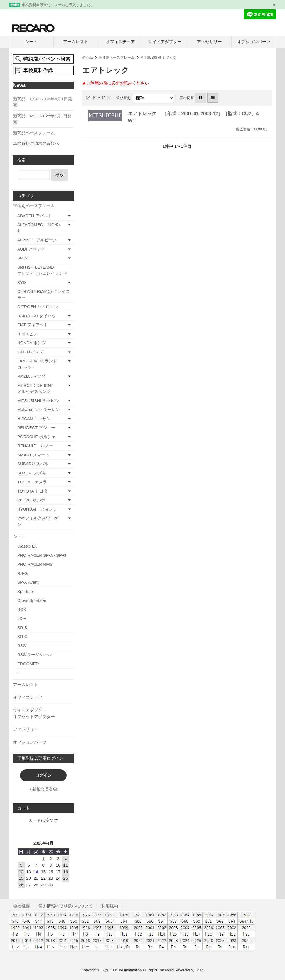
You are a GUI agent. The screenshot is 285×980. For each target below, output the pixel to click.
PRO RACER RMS (35, 564)
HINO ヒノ (27, 334)
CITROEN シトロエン (38, 307)
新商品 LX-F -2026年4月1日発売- (43, 102)
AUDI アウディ (31, 249)
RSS (22, 646)
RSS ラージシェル (35, 654)
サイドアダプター (165, 42)
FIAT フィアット (33, 325)
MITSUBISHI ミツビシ (159, 57)
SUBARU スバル (33, 464)
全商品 (88, 57)
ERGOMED (28, 664)
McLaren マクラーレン (39, 409)
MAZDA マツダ (31, 376)
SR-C (22, 636)
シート (31, 42)
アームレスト (76, 42)
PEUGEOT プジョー (36, 428)
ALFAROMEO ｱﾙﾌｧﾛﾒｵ (39, 228)
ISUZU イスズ (30, 352)
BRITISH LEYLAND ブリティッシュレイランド (46, 270)
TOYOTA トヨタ (32, 491)
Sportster (26, 591)
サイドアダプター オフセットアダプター (43, 713)
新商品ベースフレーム (34, 133)
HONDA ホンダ (32, 343)
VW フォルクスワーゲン (38, 521)
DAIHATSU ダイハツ (37, 316)
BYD (22, 282)
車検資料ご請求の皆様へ (36, 143)
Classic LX (27, 546)
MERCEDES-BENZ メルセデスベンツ (44, 388)
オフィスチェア (120, 42)
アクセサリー (209, 42)
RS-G (23, 573)
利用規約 (110, 906)
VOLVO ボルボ (31, 500)
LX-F (22, 618)
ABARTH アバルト (35, 216)
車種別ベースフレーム (117, 57)
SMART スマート (33, 455)
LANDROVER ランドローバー (37, 364)
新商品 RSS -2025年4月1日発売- (42, 119)
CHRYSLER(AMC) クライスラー (44, 295)
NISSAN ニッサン (34, 419)
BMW (22, 258)
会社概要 (21, 906)
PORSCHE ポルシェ (36, 437)
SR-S (22, 628)
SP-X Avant (28, 582)
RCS (22, 609)
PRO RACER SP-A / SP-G (42, 555)
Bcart (200, 970)
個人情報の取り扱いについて (66, 906)
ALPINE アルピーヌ (37, 240)
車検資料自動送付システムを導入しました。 (58, 5)
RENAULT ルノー (35, 446)
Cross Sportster (32, 600)
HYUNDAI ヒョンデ (37, 509)
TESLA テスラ (32, 482)
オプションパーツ (254, 42)
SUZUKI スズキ (32, 473)
